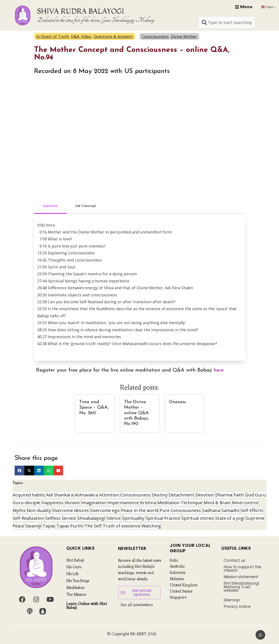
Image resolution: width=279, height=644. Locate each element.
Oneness (177, 402)
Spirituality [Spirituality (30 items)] (133, 518)
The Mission (76, 594)
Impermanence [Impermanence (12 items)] (123, 503)
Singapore (178, 597)
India (174, 560)
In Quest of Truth (52, 36)
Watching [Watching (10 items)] (151, 526)
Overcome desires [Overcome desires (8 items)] (71, 510)
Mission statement (241, 577)
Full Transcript (86, 206)
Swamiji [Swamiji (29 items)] (33, 526)
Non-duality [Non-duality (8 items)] (39, 510)
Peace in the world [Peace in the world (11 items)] (140, 510)
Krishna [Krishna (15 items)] (148, 503)
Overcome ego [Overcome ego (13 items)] (105, 510)
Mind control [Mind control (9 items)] (245, 503)
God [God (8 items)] (249, 495)
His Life (73, 574)
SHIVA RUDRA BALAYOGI (80, 11)
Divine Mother (184, 36)
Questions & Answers (113, 36)
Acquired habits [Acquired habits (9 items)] (29, 495)
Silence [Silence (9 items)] (114, 518)
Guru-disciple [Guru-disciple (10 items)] (26, 503)
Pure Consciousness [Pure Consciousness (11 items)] (180, 510)
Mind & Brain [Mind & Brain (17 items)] (217, 503)
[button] (19, 471)
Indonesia (178, 572)
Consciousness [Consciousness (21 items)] (136, 495)
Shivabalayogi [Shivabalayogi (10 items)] (91, 518)
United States (181, 591)
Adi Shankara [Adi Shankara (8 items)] (60, 495)
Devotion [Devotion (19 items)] (205, 495)
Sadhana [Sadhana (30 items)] (211, 510)
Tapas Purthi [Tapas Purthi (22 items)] (70, 526)
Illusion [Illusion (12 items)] (72, 503)
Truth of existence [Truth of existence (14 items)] (122, 526)
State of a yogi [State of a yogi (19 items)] (230, 518)
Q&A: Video (81, 36)
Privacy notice (237, 606)
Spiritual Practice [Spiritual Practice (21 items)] (163, 518)
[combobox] (227, 22)
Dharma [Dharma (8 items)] (224, 495)
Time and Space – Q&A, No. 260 (94, 407)
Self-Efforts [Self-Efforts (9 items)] (252, 510)
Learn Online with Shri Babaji (87, 606)
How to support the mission (242, 569)
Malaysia (177, 579)
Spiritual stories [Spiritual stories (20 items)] (198, 518)
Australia (177, 566)
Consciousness (155, 36)
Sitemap (232, 600)
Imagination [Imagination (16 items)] (94, 503)
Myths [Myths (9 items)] (19, 510)
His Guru (74, 567)
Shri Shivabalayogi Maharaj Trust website (241, 587)
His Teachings (78, 581)
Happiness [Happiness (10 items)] (52, 503)
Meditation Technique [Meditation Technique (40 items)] (180, 503)
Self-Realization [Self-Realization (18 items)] (28, 518)
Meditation (76, 587)
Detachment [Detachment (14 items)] (182, 495)
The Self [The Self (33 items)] (93, 526)
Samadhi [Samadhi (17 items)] (230, 510)
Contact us (234, 560)
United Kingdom (184, 585)
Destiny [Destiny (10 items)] (160, 495)
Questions (50, 206)
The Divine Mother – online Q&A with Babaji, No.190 (136, 413)
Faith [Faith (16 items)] (239, 495)
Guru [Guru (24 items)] (260, 495)
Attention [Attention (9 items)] (109, 495)
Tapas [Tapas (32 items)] (49, 526)
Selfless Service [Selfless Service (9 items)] (61, 518)
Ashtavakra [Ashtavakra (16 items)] (86, 495)
